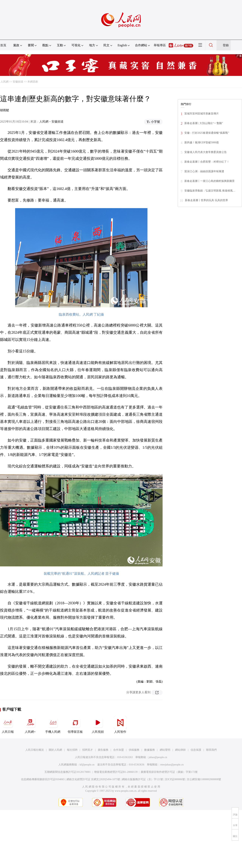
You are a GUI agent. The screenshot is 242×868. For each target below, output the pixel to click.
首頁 (3, 45)
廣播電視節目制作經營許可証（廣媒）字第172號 (169, 772)
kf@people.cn (87, 765)
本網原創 (33, 82)
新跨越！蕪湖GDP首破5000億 (202, 142)
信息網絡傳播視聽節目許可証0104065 (43, 779)
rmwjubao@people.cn (172, 765)
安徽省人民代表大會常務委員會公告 (206, 152)
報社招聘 (72, 750)
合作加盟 (119, 750)
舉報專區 (160, 45)
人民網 (5, 82)
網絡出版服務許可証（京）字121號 (142, 779)
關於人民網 (55, 750)
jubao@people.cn (158, 757)
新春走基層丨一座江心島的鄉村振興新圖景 (209, 181)
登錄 (226, 45)
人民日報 (8, 725)
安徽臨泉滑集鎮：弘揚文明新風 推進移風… (210, 191)
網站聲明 (165, 750)
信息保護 (196, 750)
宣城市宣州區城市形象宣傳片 (202, 114)
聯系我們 (211, 750)
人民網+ (30, 725)
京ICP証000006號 (175, 779)
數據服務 (150, 750)
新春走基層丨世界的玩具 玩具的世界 (206, 200)
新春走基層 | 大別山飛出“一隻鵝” (204, 123)
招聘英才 (88, 750)
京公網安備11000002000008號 (204, 779)
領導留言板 (75, 725)
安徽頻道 (18, 82)
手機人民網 (53, 725)
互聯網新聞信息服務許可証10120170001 (68, 772)
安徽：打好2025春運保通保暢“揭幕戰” (207, 133)
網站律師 (180, 750)
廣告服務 (103, 750)
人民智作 (120, 725)
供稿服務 (134, 750)
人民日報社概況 (35, 750)
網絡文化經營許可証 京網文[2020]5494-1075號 (93, 779)
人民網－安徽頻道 (51, 122)
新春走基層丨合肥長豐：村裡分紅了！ (207, 162)
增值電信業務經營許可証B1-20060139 (116, 772)
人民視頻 (98, 725)
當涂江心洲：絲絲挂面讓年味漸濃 (204, 171)
